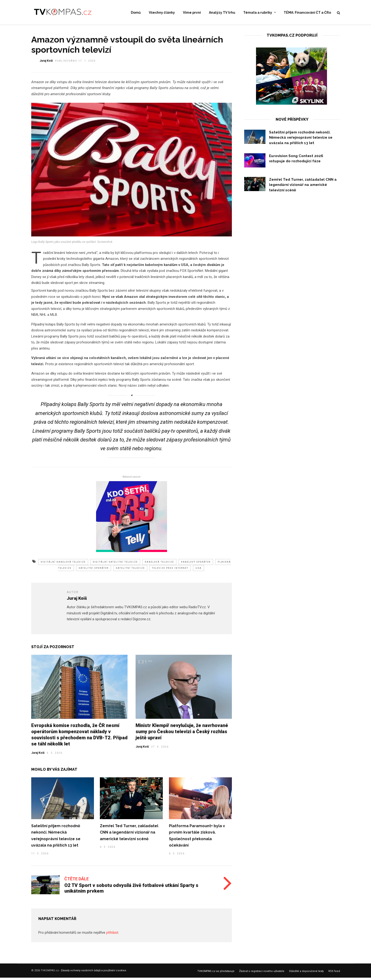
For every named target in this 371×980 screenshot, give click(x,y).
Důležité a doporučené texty (306, 974)
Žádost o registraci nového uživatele (262, 974)
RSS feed (334, 974)
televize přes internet (170, 571)
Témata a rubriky (258, 13)
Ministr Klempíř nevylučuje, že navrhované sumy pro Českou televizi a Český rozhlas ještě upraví (182, 734)
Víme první (192, 13)
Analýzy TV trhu (222, 13)
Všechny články (162, 13)
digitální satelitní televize (115, 565)
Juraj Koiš (38, 756)
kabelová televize (159, 565)
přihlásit (112, 935)
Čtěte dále (77, 882)
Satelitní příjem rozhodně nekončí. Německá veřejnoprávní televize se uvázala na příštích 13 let (301, 140)
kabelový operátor (196, 565)
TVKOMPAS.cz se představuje (216, 974)
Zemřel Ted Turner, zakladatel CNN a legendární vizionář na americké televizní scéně (129, 835)
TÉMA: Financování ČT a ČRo (307, 13)
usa (199, 571)
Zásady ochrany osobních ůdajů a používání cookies (93, 973)
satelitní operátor (94, 571)
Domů (136, 13)
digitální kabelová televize (63, 565)
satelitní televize (130, 571)
